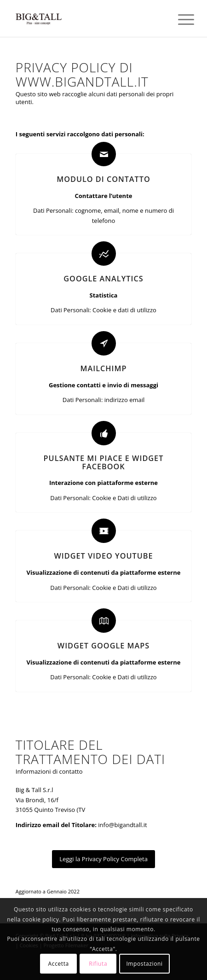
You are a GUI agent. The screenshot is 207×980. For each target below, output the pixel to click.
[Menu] (179, 19)
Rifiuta (98, 964)
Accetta (59, 964)
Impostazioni (144, 964)
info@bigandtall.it (122, 825)
